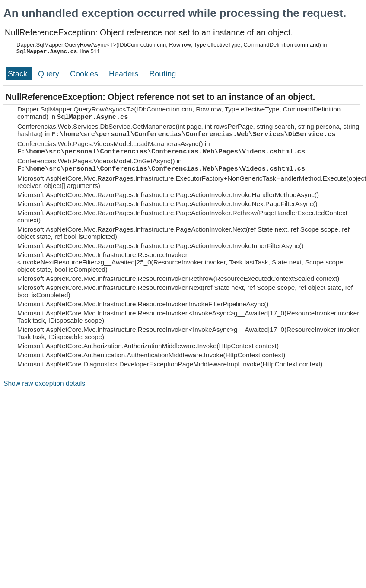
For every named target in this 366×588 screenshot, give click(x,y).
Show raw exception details (44, 383)
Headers (125, 74)
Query (50, 74)
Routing (162, 74)
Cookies (85, 74)
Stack (19, 74)
